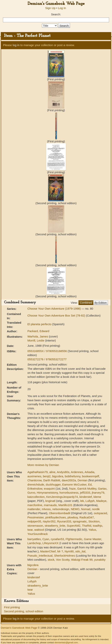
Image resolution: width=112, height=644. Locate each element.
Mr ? (60, 551)
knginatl (50, 501)
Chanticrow (34, 480)
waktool (39, 530)
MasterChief (48, 551)
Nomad (86, 509)
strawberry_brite (55, 526)
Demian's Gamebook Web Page (56, 4)
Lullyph (90, 501)
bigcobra (58, 476)
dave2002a (69, 480)
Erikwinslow (35, 489)
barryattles (34, 539)
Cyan (46, 539)
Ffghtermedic (74, 539)
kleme (97, 497)
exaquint (49, 489)
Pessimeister (36, 517)
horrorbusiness (69, 493)
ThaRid (87, 526)
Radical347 (87, 517)
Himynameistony (47, 493)
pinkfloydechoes (56, 517)
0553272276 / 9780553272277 (47, 359)
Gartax (102, 489)
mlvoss (46, 509)
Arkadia (90, 472)
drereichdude (36, 484)
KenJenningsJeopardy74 (62, 497)
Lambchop (34, 543)
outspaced (100, 513)
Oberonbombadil (60, 513)
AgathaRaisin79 (38, 472)
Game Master (92, 539)
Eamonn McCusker (74, 484)
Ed (90, 484)
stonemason (35, 526)
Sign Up (50, 8)
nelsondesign (61, 509)
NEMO (75, 509)
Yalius (92, 530)
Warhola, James (38, 336)
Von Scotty (63, 560)
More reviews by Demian (43, 465)
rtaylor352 (49, 521)
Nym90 (69, 551)
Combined (86, 303)
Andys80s (63, 472)
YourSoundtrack (38, 534)
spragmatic (80, 521)
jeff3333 (85, 493)
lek (82, 501)
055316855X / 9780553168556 (47, 351)
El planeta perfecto (40, 324)
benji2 (47, 476)
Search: (56, 14)
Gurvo (31, 493)
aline (52, 472)
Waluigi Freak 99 (82, 560)
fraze (72, 489)
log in (16, 45)
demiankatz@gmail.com (66, 642)
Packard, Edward (38, 331)
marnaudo (50, 505)
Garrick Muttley (87, 489)
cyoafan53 (57, 539)
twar (30, 530)
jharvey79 (98, 493)
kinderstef (86, 497)
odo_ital (80, 551)
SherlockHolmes (64, 556)
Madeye (101, 501)
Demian (83, 480)
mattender (34, 509)
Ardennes (77, 472)
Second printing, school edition (24, 611)
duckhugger (53, 484)
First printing (12, 607)
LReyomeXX (51, 543)
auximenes (34, 476)
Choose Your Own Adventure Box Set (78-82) (57, 315)
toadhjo (98, 526)
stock (51, 560)
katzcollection (36, 497)
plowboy (73, 517)
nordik (96, 509)
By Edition (101, 303)
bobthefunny (72, 476)
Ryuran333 (64, 521)
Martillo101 (65, 505)
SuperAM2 (74, 526)
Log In (62, 8)
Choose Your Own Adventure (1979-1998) (54, 309)
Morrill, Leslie (36, 340)
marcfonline (35, 505)
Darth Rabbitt (52, 480)
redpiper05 (34, 521)
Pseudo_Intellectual (40, 556)
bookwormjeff (90, 476)
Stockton (94, 521)
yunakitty (100, 560)
